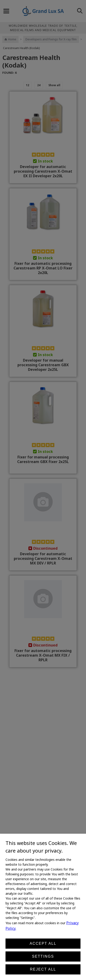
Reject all (43, 969)
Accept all (43, 943)
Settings (43, 956)
